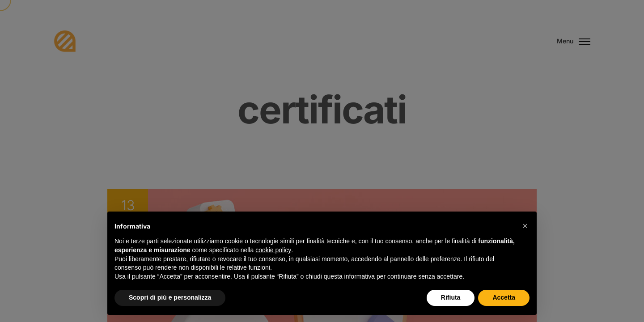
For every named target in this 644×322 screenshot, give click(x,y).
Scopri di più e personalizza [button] (170, 297)
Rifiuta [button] (451, 297)
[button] (525, 226)
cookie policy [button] (273, 250)
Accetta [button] (504, 297)
